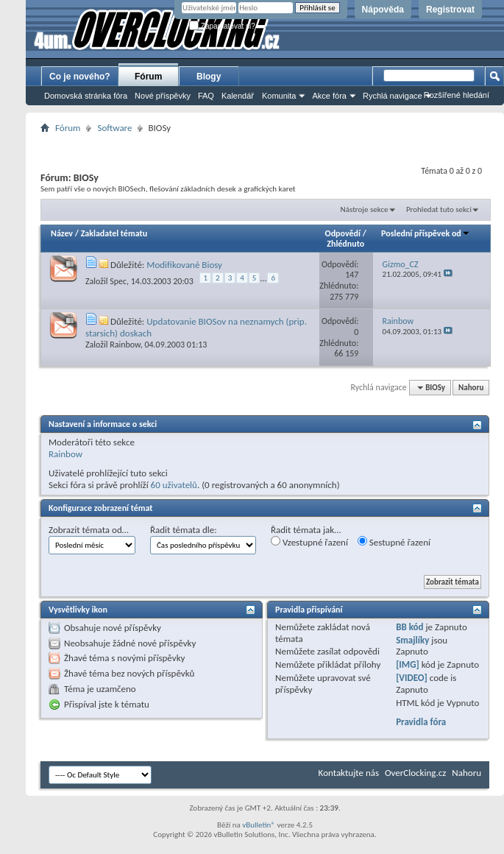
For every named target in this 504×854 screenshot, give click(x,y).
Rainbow (125, 345)
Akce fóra (329, 96)
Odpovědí (343, 233)
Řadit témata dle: (184, 530)
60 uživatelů (174, 485)
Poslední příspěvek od (426, 233)
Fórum (148, 77)
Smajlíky (412, 640)
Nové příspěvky (163, 96)
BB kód (409, 627)
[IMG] (408, 664)
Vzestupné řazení (309, 542)
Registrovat (450, 10)
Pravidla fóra (421, 722)
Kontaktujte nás (349, 773)
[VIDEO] (412, 678)
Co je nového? (80, 77)
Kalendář (238, 96)
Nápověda (383, 10)
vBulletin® (259, 825)
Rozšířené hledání (457, 95)
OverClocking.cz (415, 773)
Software (114, 128)
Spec (118, 281)
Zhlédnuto (345, 244)
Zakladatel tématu (114, 233)
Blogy (209, 77)
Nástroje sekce (365, 209)
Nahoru (471, 388)
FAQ (206, 96)
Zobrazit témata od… (89, 530)
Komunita (279, 96)
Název (62, 233)
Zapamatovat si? (222, 26)
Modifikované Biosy (184, 265)
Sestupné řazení (394, 542)
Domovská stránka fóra (86, 96)
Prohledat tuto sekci (439, 209)
